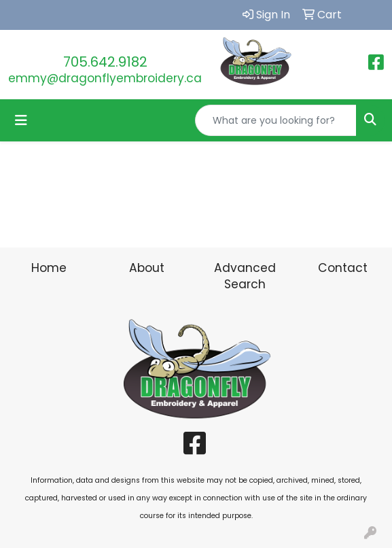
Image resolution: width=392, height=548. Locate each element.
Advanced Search (245, 276)
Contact (343, 268)
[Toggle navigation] (21, 120)
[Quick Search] (276, 120)
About (147, 268)
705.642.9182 (105, 62)
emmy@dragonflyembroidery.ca (105, 78)
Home (49, 268)
